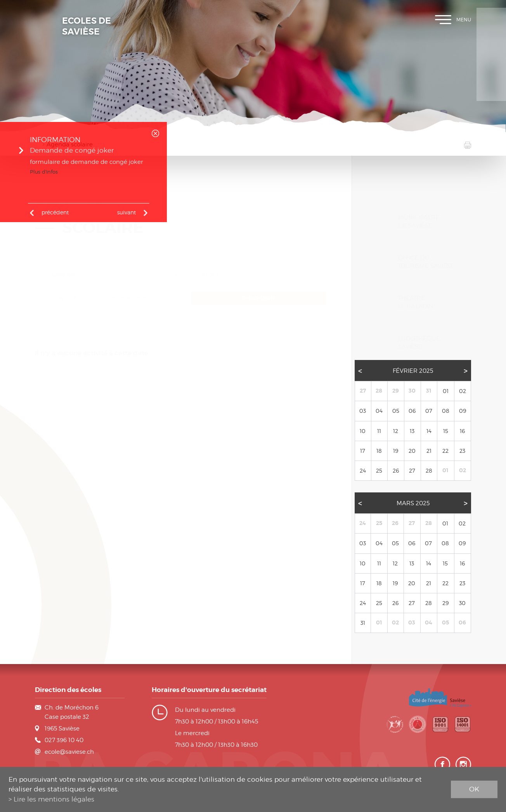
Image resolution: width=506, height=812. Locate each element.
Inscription (491, 19)
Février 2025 (413, 383)
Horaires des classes (491, 66)
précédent (55, 212)
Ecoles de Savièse (87, 26)
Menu (453, 20)
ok (474, 789)
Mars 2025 (413, 516)
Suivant (126, 212)
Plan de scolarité (491, 43)
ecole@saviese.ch (69, 752)
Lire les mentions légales (54, 799)
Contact (491, 89)
